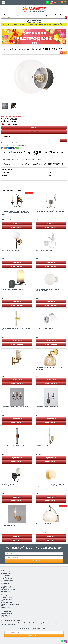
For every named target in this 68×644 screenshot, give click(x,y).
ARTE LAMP (15, 118)
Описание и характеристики (11, 159)
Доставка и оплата (28, 159)
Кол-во (15, 124)
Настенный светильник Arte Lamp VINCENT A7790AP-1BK (44, 25)
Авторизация (6, 577)
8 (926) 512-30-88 (34, 22)
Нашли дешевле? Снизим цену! (11, 116)
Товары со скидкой (7, 597)
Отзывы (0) (40, 159)
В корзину (34, 128)
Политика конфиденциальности (11, 604)
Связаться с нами (7, 614)
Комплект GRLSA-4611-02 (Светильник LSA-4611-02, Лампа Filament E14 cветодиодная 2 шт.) (16, 213)
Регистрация (6, 575)
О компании (5, 601)
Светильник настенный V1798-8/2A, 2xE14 (15, 407)
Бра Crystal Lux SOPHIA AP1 (10, 250)
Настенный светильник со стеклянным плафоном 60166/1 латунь (14, 525)
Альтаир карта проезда (9, 625)
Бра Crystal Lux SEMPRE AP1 (45, 250)
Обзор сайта (6, 617)
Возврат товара (7, 615)
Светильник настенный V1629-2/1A (47, 407)
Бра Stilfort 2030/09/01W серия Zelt (13, 289)
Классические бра (19, 25)
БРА (9, 25)
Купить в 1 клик (34, 132)
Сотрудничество (7, 608)
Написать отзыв (22, 145)
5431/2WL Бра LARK (42, 446)
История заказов (7, 579)
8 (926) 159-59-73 (34, 20)
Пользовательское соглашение (11, 606)
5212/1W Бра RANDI (8, 485)
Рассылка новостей (8, 580)
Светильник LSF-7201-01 (44, 524)
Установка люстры (7, 599)
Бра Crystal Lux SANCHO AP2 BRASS (13, 446)
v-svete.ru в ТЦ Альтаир (9, 590)
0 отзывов (13, 145)
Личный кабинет (7, 573)
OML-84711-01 (7, 368)
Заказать (63, 140)
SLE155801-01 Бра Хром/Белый (46, 328)
